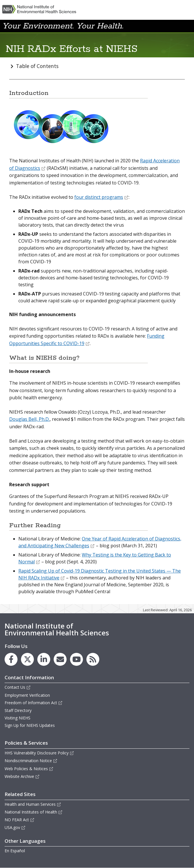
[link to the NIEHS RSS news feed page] (93, 659)
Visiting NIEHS (18, 718)
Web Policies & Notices (29, 769)
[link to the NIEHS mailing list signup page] (60, 659)
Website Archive (22, 776)
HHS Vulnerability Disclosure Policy (39, 753)
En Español (15, 851)
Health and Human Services (33, 804)
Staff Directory (18, 710)
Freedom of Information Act (34, 703)
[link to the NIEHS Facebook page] (11, 659)
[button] (178, 26)
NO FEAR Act (20, 820)
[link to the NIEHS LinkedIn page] (44, 659)
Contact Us (18, 687)
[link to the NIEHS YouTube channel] (76, 659)
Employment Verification (27, 695)
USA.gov (15, 827)
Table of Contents (37, 66)
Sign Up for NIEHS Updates (30, 725)
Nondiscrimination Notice (31, 761)
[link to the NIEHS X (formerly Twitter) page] (27, 659)
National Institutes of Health (34, 812)
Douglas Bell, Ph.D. (29, 419)
